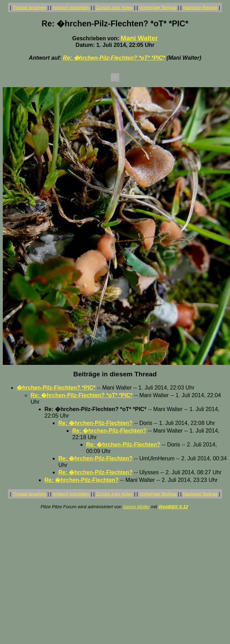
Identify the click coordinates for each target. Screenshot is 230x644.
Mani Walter (139, 38)
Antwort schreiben (71, 7)
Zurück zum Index (114, 7)
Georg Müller (136, 507)
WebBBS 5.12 (173, 507)
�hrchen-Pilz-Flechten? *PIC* (56, 388)
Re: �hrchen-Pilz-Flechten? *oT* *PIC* (114, 58)
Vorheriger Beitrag (158, 7)
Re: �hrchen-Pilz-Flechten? (95, 423)
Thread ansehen (29, 7)
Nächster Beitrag (200, 7)
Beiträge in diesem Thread (115, 374)
